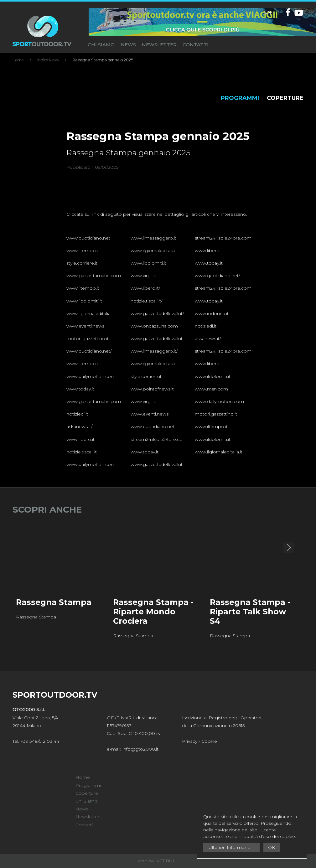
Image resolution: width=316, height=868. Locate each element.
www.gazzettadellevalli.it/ (157, 313)
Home (83, 777)
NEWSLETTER (159, 45)
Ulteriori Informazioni (231, 847)
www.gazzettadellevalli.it (157, 338)
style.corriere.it (82, 263)
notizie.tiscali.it (82, 452)
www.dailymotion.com (91, 376)
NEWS (128, 45)
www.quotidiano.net (88, 238)
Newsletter (87, 817)
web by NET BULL (158, 861)
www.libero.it (209, 251)
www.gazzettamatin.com (94, 276)
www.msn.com (211, 389)
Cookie (209, 741)
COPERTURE (285, 98)
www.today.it (209, 263)
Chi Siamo (87, 801)
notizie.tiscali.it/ (146, 301)
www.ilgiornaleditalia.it (154, 251)
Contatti (84, 825)
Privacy (190, 741)
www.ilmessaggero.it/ (154, 351)
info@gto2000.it (140, 749)
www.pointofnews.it (152, 389)
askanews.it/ (208, 338)
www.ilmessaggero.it (153, 238)
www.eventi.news (85, 326)
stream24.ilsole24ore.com (223, 238)
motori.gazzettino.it (88, 338)
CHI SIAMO (101, 45)
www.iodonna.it (212, 313)
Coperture (87, 793)
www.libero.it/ (145, 288)
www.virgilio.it (145, 276)
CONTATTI (196, 45)
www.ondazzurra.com (154, 326)
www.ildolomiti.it (148, 263)
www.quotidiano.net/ (217, 276)
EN (268, 12)
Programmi (88, 785)
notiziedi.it (206, 326)
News (82, 809)
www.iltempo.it (83, 251)
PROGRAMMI (240, 98)
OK (272, 847)
